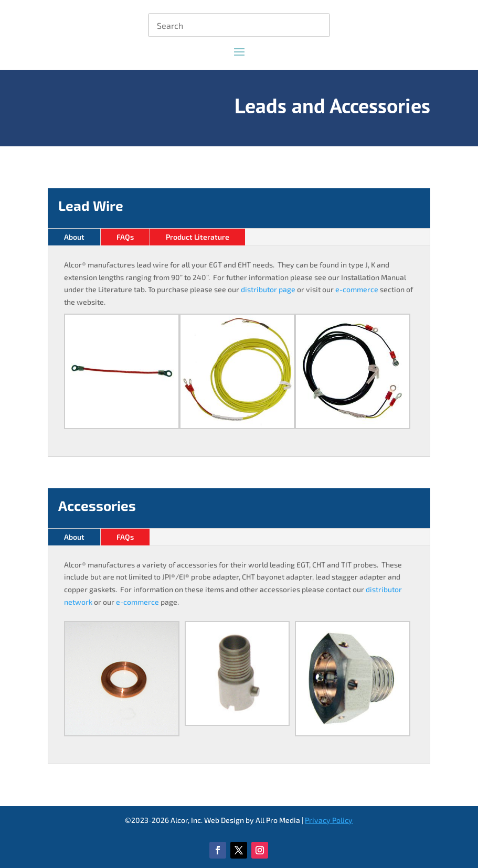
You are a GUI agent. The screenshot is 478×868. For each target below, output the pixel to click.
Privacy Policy (329, 820)
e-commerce (357, 289)
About (74, 237)
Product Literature (198, 237)
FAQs (125, 237)
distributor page (268, 289)
